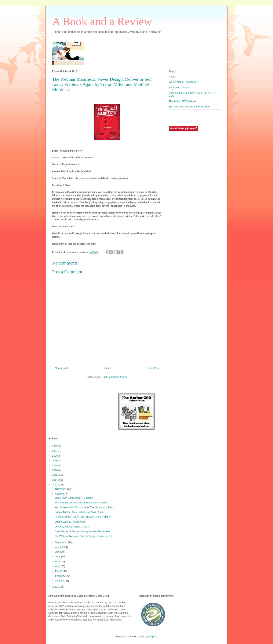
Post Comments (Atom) (115, 377)
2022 (55, 446)
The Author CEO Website (183, 101)
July (58, 552)
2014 (55, 480)
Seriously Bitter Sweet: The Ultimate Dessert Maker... (83, 517)
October (60, 494)
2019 (55, 461)
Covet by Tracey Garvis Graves (72, 527)
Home (108, 368)
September (62, 542)
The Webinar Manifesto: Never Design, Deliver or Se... (84, 536)
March (59, 571)
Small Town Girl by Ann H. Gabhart (73, 498)
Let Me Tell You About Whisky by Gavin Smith (79, 512)
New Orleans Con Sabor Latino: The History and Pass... (85, 507)
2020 (55, 456)
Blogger (152, 637)
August (59, 547)
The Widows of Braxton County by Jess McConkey (82, 531)
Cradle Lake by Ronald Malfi (70, 522)
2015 (55, 475)
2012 (55, 587)
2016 (55, 470)
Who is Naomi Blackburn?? (184, 82)
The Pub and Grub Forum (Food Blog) (190, 107)
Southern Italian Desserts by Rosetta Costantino (81, 503)
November (61, 489)
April (58, 566)
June (58, 557)
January (60, 581)
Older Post (153, 368)
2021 (55, 451)
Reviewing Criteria (179, 87)
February (60, 576)
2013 (55, 485)
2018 (55, 465)
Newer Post (61, 368)
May (58, 561)
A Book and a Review (102, 21)
